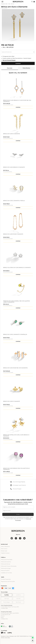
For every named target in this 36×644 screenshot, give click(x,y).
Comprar (18, 64)
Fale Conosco (4, 549)
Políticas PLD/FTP (5, 571)
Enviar (18, 514)
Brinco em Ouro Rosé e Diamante (13, 234)
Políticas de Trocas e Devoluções (9, 566)
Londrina (18, 595)
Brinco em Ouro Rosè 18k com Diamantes (15, 368)
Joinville (18, 599)
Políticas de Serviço (6, 564)
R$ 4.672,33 (10, 47)
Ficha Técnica (26, 68)
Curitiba (7, 595)
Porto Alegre (7, 602)
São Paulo (18, 602)
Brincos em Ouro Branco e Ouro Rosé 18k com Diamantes (17, 101)
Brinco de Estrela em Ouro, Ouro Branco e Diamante (16, 435)
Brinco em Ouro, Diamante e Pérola (14, 201)
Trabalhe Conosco (5, 553)
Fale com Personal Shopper (9, 60)
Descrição (10, 68)
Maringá (7, 599)
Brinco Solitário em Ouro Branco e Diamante (17, 268)
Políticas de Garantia (6, 562)
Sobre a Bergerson (5, 546)
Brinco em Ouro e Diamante (12, 134)
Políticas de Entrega (6, 568)
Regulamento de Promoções (8, 581)
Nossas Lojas (4, 551)
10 (4, 47)
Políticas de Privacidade (7, 560)
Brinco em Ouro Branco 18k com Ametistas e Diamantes (16, 469)
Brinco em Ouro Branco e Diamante (14, 167)
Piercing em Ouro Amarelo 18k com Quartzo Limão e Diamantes (17, 302)
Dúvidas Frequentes (6, 579)
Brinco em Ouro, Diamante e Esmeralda (15, 334)
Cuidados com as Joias (6, 573)
